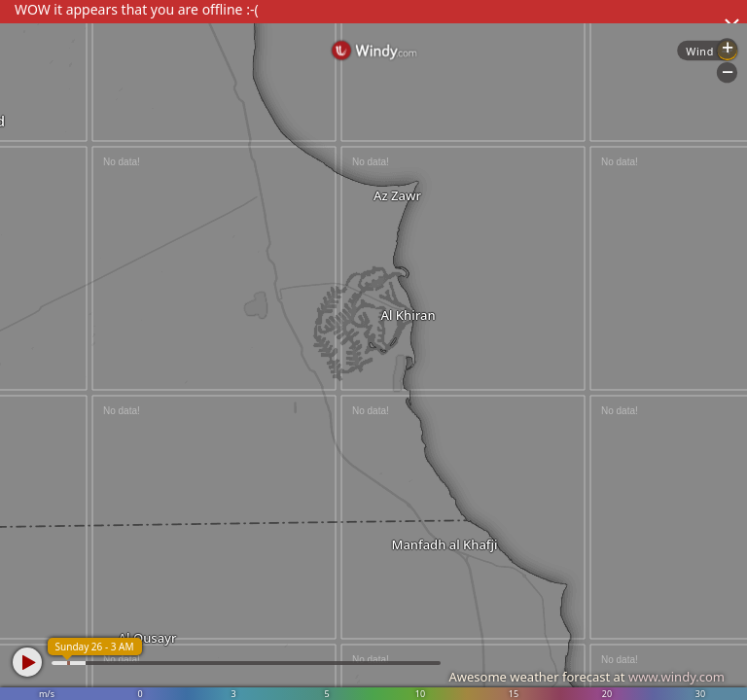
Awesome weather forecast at (587, 677)
